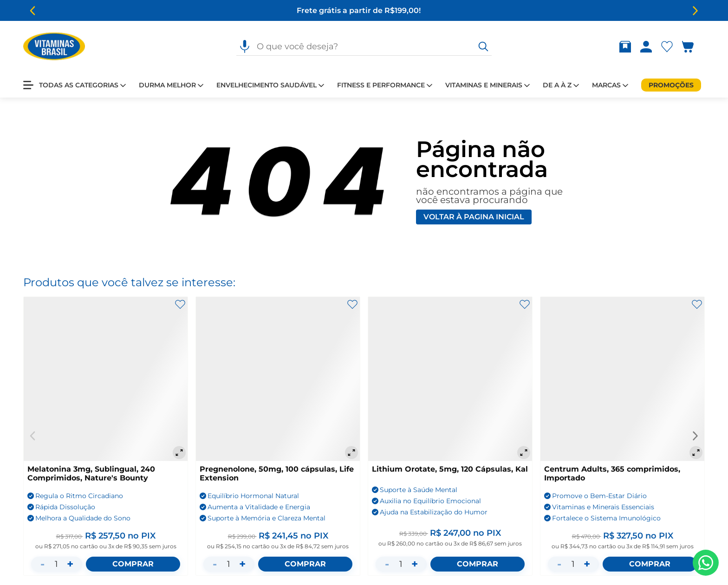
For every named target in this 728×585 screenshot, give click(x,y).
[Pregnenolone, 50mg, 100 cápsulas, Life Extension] (278, 379)
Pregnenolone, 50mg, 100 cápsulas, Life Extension (277, 473)
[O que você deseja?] (483, 46)
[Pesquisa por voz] (245, 46)
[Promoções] (671, 85)
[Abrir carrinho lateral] (693, 47)
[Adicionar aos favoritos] (180, 304)
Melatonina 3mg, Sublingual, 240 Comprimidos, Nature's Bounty (91, 473)
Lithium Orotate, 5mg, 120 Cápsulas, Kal (450, 469)
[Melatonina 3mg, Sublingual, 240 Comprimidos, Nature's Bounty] (106, 379)
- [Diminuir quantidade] (42, 564)
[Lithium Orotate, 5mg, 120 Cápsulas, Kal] (450, 379)
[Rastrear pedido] (627, 47)
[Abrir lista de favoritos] (669, 47)
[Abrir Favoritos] (667, 47)
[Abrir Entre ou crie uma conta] (646, 47)
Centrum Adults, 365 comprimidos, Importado (612, 473)
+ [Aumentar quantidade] (70, 564)
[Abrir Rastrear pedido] (625, 47)
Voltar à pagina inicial (474, 217)
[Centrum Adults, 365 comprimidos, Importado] (622, 379)
